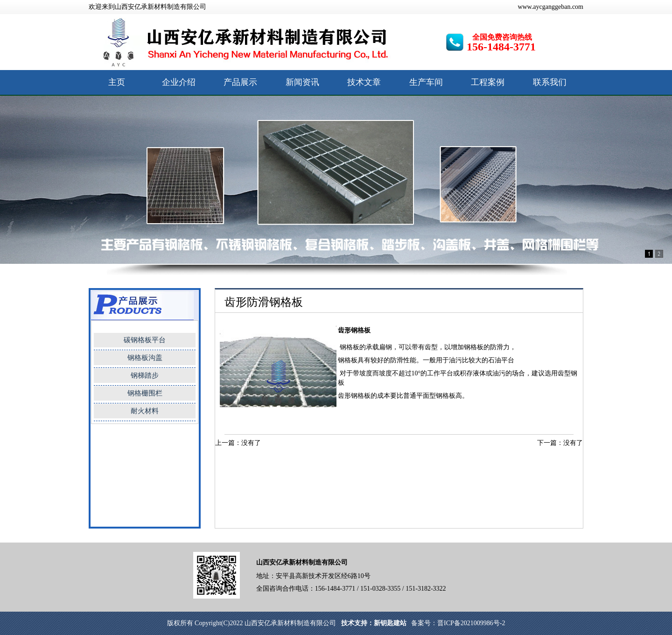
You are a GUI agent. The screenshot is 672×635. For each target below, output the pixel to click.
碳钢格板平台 (145, 340)
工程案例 (488, 82)
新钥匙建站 (390, 623)
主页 (117, 82)
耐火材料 (145, 411)
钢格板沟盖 (145, 358)
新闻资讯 (302, 82)
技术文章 (364, 82)
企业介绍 (179, 82)
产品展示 (240, 82)
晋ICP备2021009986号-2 (471, 623)
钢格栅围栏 (145, 393)
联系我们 (550, 82)
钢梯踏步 (145, 375)
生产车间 (426, 82)
